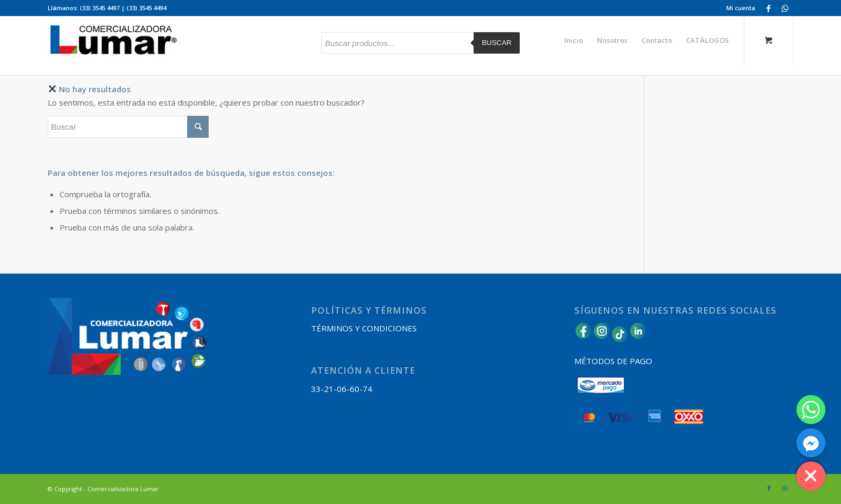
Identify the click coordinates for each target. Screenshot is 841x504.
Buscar (497, 43)
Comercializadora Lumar (123, 489)
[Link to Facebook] (769, 8)
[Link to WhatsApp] (785, 8)
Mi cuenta (741, 8)
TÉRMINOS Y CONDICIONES (364, 328)
